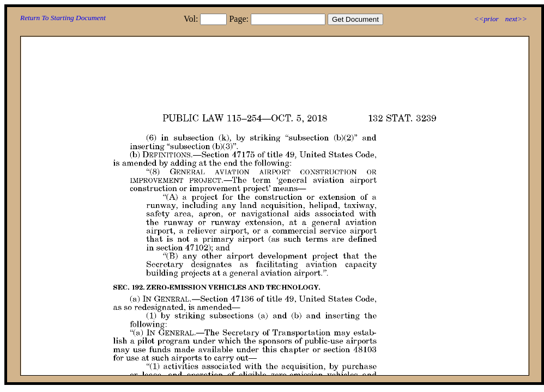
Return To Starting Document (63, 18)
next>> (516, 19)
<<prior (486, 19)
